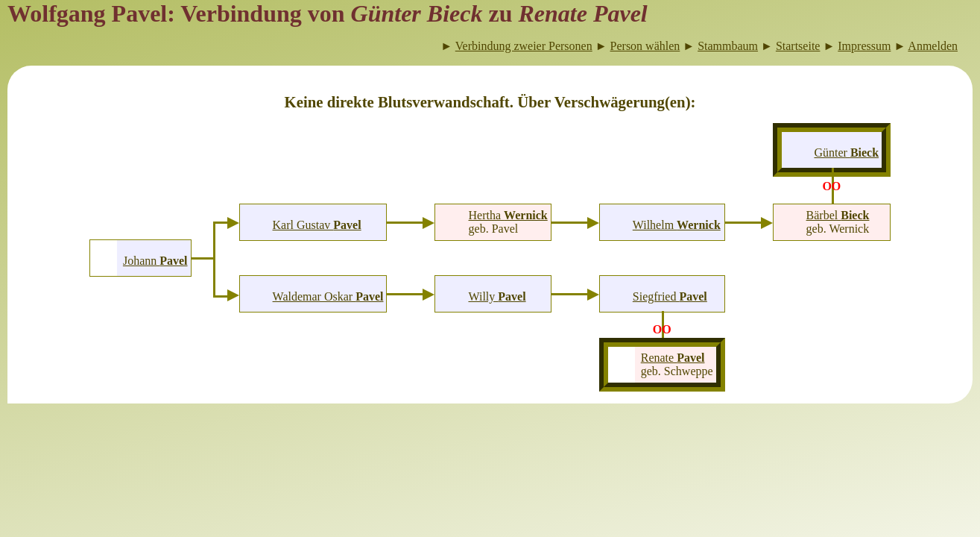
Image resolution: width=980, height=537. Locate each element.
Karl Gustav (317, 225)
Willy (497, 296)
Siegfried (670, 296)
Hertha (508, 215)
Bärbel (838, 215)
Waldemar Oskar (328, 296)
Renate (673, 358)
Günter (846, 153)
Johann (155, 261)
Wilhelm (677, 225)
